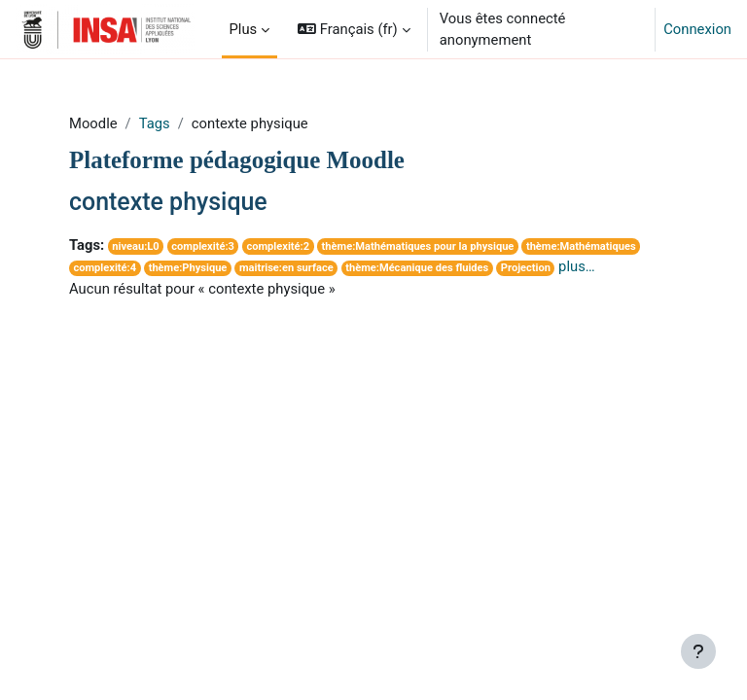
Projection (526, 268)
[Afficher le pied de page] (698, 651)
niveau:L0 (135, 246)
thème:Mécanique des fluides (417, 268)
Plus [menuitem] (244, 29)
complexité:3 (203, 246)
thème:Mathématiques (581, 246)
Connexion (697, 29)
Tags (155, 123)
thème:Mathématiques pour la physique (418, 246)
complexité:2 (278, 246)
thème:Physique (188, 268)
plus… (577, 266)
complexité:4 (105, 268)
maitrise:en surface (286, 268)
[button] (354, 29)
